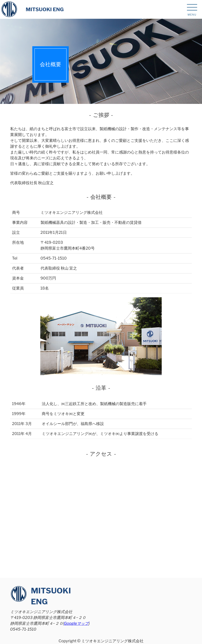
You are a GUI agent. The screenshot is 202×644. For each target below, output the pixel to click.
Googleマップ (76, 623)
